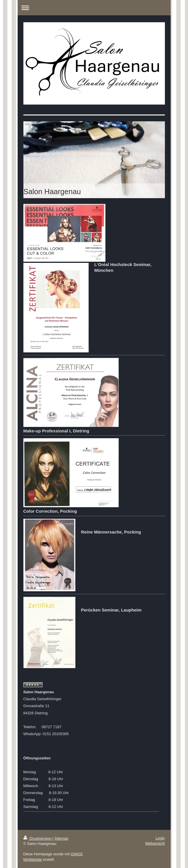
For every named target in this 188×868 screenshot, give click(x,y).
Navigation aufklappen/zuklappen (94, 8)
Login (160, 838)
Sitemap (62, 838)
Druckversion (38, 838)
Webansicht (155, 843)
